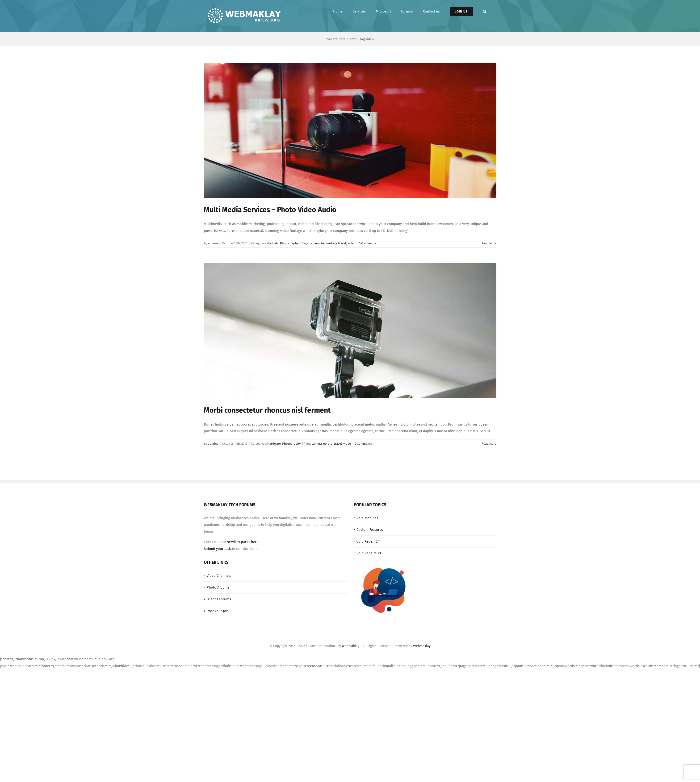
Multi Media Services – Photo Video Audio (270, 210)
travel (342, 243)
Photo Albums (218, 587)
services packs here (243, 542)
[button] (485, 11)
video (351, 243)
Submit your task (217, 549)
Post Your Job (218, 611)
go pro (328, 444)
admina (213, 243)
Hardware (274, 444)
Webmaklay (351, 646)
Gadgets (273, 243)
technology (329, 243)
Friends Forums (219, 599)
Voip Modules (367, 518)
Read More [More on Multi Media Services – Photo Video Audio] (489, 243)
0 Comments (367, 243)
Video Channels (219, 576)
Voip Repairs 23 (369, 553)
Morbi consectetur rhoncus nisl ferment (267, 410)
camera (315, 243)
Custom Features (370, 530)
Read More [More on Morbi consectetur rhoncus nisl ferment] (489, 444)
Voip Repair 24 (368, 541)
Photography (289, 243)
